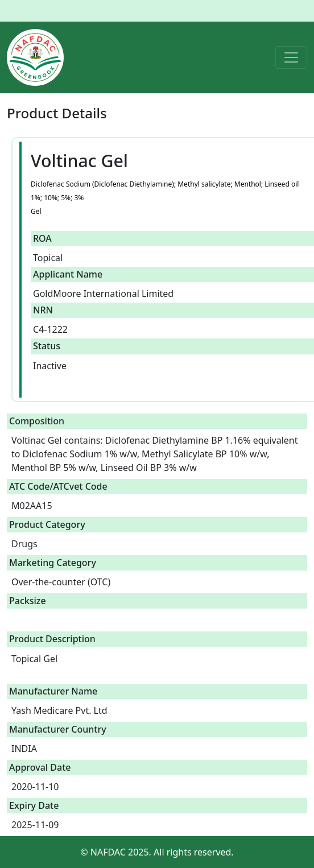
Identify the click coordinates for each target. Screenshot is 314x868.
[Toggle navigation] (291, 57)
